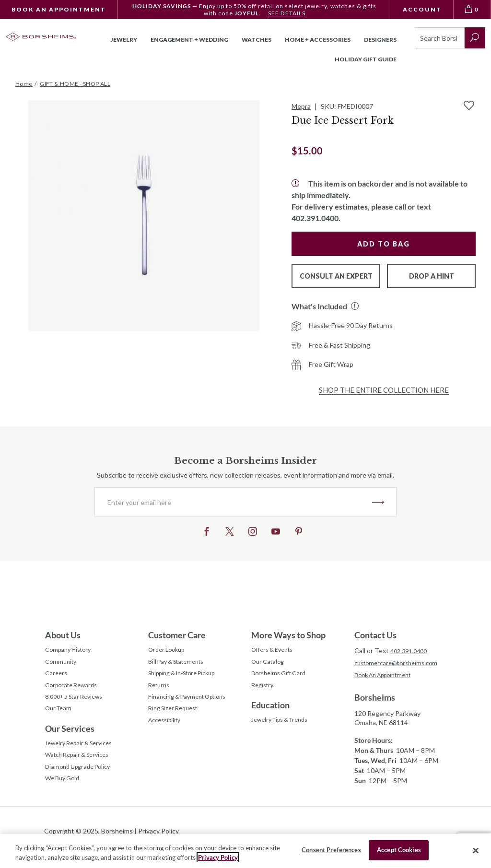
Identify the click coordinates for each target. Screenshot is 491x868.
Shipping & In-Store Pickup (188, 678)
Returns (160, 691)
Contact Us (375, 635)
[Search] (440, 38)
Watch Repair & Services (82, 768)
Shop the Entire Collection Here (384, 390)
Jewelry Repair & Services (83, 755)
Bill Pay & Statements (181, 663)
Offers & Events (276, 651)
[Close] (476, 850)
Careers (57, 678)
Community (62, 664)
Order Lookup (169, 651)
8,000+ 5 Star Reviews (79, 705)
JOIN (378, 502)
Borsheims (375, 699)
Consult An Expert (336, 276)
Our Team (60, 718)
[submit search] (475, 38)
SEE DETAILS (286, 13)
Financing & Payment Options (193, 705)
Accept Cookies (399, 850)
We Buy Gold (65, 795)
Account (422, 9)
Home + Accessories (318, 40)
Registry (264, 691)
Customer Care (177, 635)
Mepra (301, 106)
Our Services (70, 739)
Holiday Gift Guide (366, 59)
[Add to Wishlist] (469, 106)
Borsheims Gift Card (282, 678)
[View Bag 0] (472, 10)
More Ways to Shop (288, 635)
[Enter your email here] (234, 502)
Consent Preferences (331, 850)
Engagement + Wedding (189, 40)
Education (270, 712)
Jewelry (124, 40)
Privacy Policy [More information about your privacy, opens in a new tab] (218, 857)
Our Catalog (270, 664)
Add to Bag (384, 244)
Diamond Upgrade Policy (82, 782)
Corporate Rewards (75, 691)
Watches (257, 40)
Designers (380, 40)
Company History (71, 651)
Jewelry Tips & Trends (285, 728)
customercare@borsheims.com (400, 663)
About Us (63, 635)
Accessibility (167, 732)
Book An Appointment (59, 9)
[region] (245, 851)
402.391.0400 (411, 651)
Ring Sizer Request (176, 718)
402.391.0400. (316, 218)
